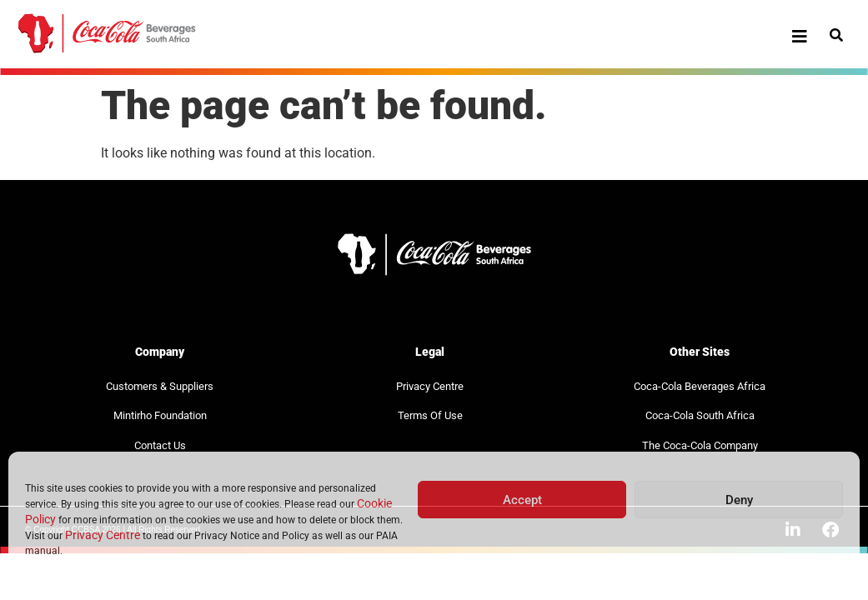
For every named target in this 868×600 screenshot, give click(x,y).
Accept (522, 500)
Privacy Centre (103, 535)
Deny (739, 500)
